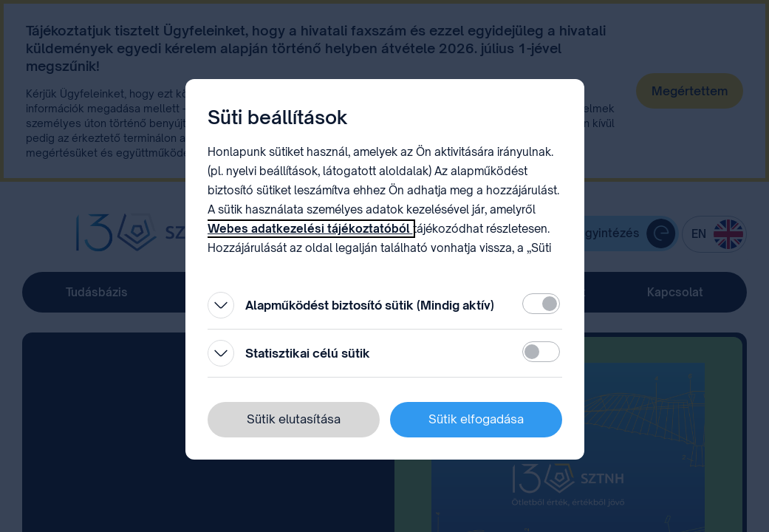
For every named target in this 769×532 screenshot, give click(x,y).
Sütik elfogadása (476, 419)
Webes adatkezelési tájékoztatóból (310, 229)
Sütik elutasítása (294, 419)
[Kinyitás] (221, 305)
